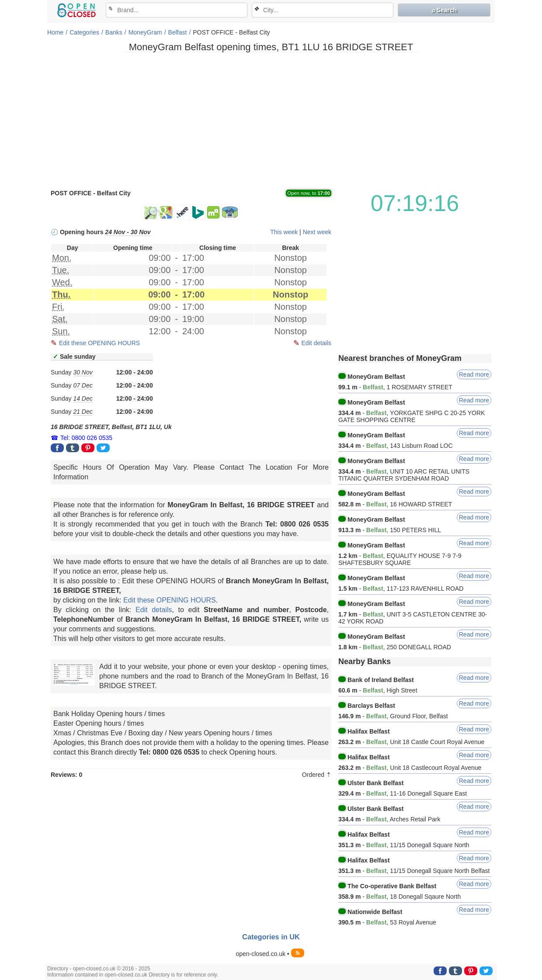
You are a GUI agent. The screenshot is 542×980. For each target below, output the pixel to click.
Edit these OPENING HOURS (99, 343)
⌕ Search (444, 10)
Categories (84, 32)
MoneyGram (145, 32)
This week (284, 232)
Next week (317, 232)
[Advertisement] (271, 120)
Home (55, 32)
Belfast (178, 32)
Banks (114, 32)
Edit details (316, 343)
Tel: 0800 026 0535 (86, 438)
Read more (474, 374)
